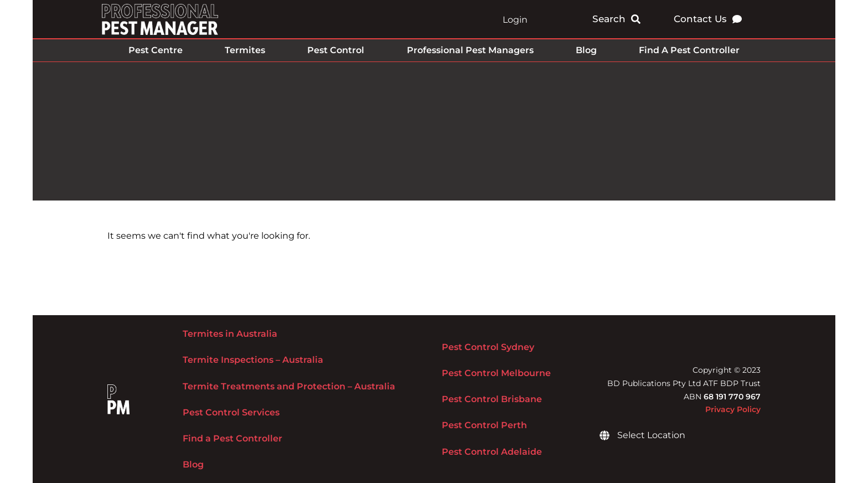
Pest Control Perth (484, 425)
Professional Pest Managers (470, 50)
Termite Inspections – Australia (253, 360)
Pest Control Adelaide (492, 452)
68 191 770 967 (732, 397)
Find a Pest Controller (232, 438)
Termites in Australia (230, 334)
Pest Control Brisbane (492, 399)
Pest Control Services (231, 412)
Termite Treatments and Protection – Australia (289, 386)
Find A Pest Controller (689, 50)
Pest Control (336, 50)
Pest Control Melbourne (496, 373)
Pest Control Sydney (488, 347)
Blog (586, 50)
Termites (245, 50)
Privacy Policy (733, 409)
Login (515, 20)
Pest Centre (156, 50)
